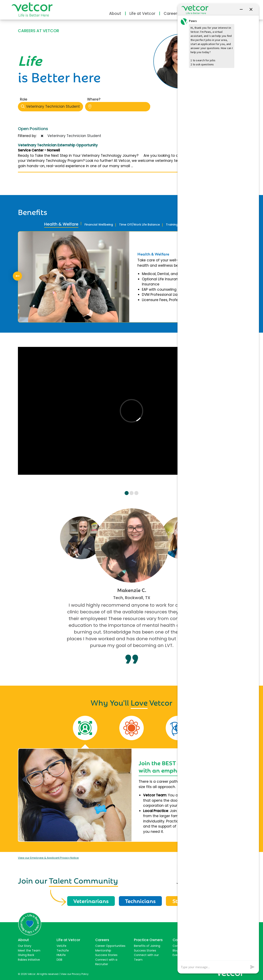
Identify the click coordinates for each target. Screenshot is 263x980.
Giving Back (26, 955)
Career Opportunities (110, 946)
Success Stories (106, 955)
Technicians (140, 901)
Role (24, 99)
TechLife (63, 950)
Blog (176, 950)
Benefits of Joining (147, 946)
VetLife (61, 946)
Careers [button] (171, 14)
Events (177, 955)
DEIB (59, 960)
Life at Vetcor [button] (142, 14)
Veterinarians (91, 901)
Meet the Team (29, 950)
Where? (94, 99)
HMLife (61, 955)
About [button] (115, 14)
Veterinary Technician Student (52, 106)
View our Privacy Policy (75, 974)
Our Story (25, 946)
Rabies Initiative (29, 960)
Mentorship (103, 950)
